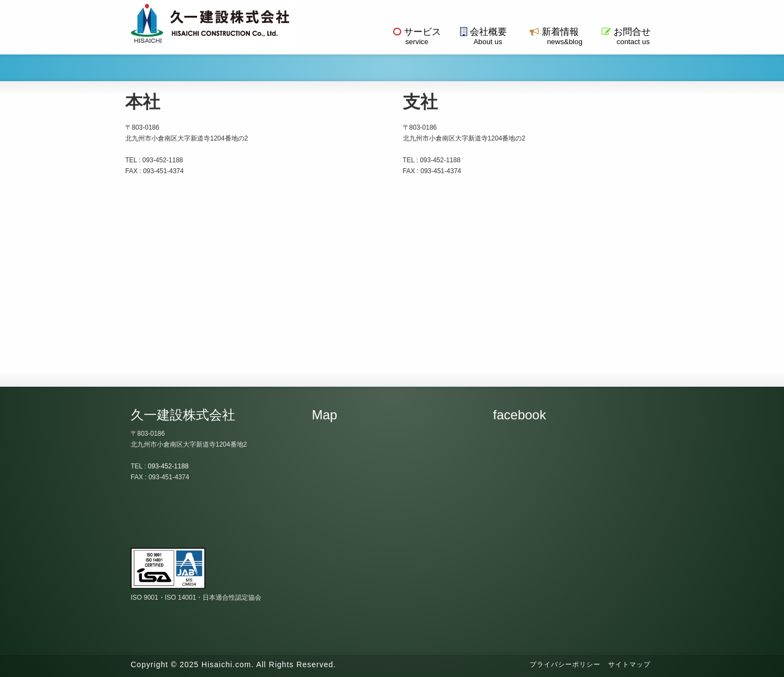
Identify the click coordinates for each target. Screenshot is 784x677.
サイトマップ (629, 664)
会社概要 (483, 36)
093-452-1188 (169, 466)
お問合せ (626, 36)
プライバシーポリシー (565, 664)
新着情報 (554, 36)
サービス (417, 36)
